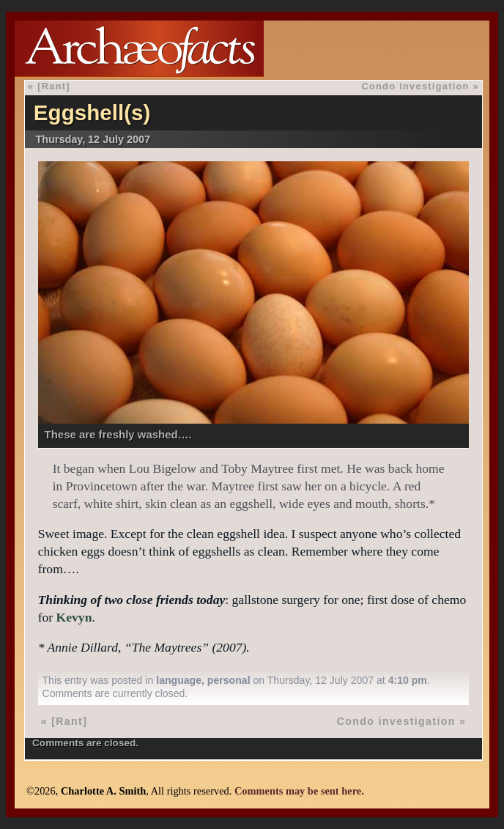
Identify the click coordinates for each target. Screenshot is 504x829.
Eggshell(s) (92, 113)
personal (229, 680)
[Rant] (54, 86)
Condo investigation (415, 86)
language (179, 680)
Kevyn (74, 617)
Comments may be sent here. (299, 791)
